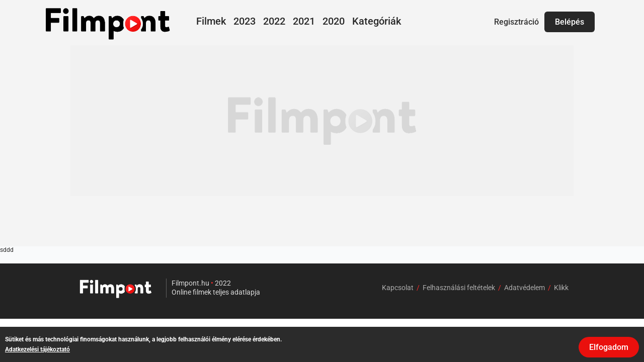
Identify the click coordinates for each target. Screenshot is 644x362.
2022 (274, 21)
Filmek (211, 21)
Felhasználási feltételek (459, 288)
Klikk (561, 288)
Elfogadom (609, 347)
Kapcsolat (398, 288)
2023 (245, 21)
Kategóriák (377, 21)
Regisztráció (516, 22)
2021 (304, 21)
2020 (334, 21)
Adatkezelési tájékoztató (37, 349)
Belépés (570, 22)
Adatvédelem (525, 288)
